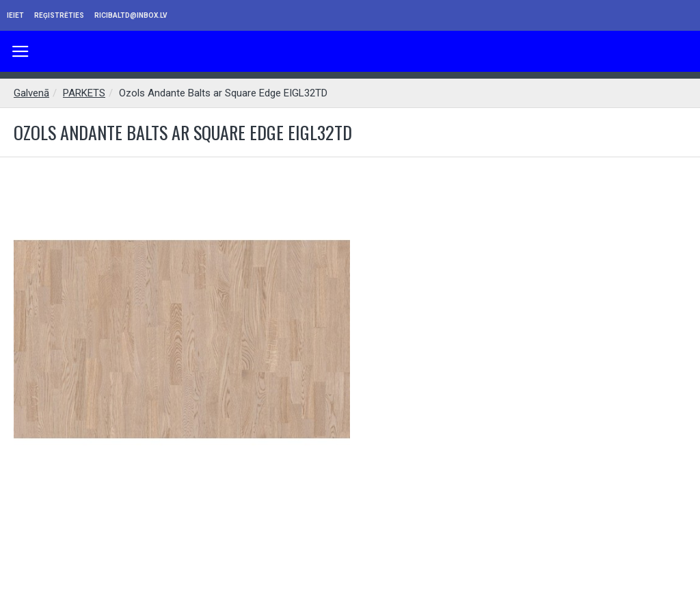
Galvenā (31, 93)
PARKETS (84, 93)
